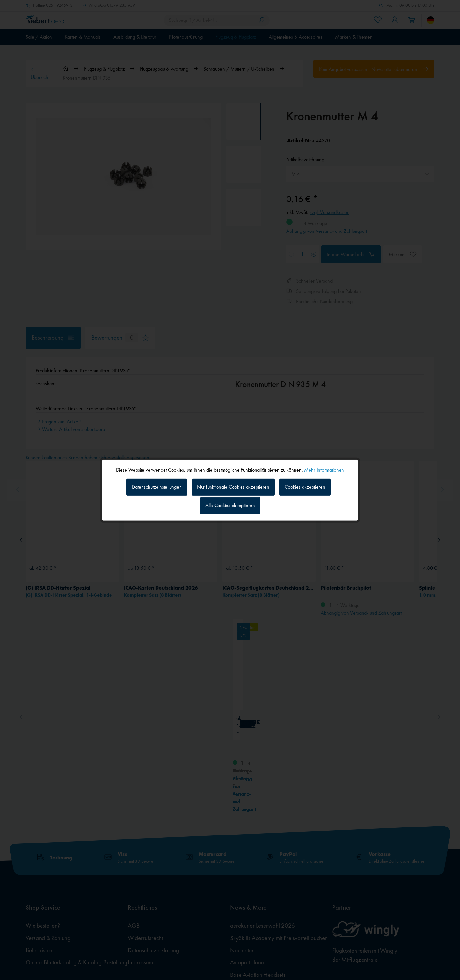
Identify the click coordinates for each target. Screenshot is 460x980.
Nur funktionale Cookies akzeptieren (233, 487)
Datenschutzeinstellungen (157, 487)
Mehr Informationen (324, 470)
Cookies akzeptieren (305, 487)
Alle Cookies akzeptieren (230, 505)
